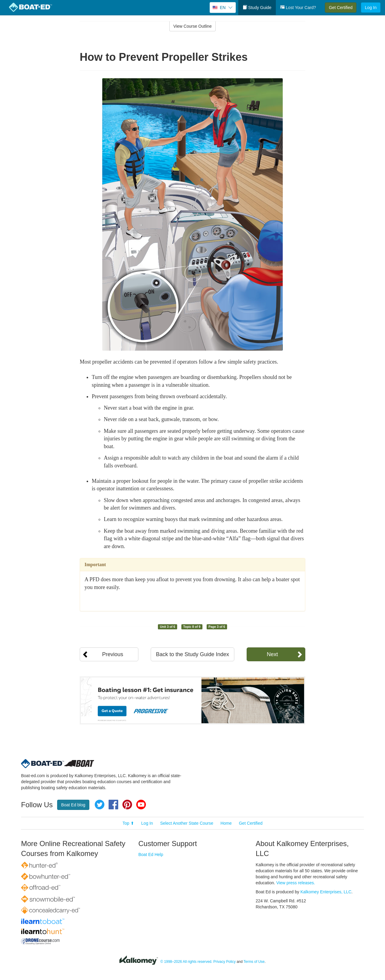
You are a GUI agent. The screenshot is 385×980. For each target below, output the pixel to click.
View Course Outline (192, 26)
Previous (112, 654)
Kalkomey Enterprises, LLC (326, 892)
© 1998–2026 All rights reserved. (186, 962)
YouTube (141, 805)
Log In (371, 8)
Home (226, 823)
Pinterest (127, 805)
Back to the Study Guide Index (192, 654)
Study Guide (257, 8)
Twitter (100, 805)
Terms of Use (254, 962)
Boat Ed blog (73, 805)
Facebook (113, 805)
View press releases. (296, 883)
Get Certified (341, 8)
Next (272, 654)
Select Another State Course (187, 823)
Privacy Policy (224, 962)
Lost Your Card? (298, 8)
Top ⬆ (128, 823)
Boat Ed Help (151, 854)
